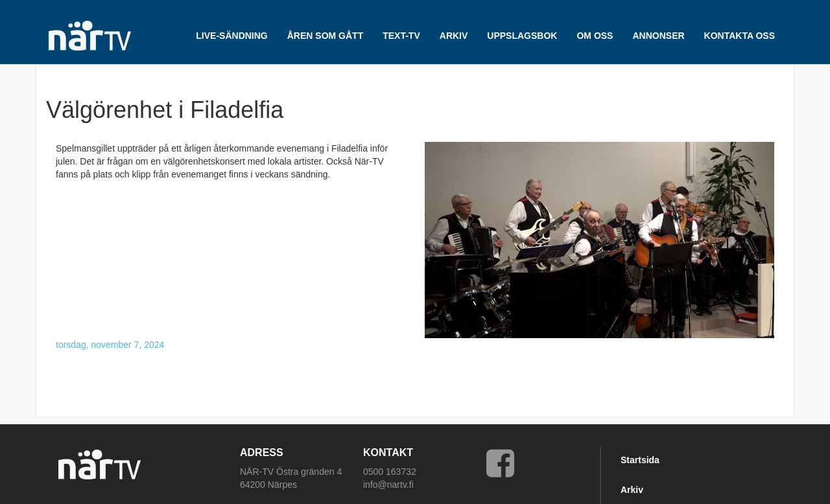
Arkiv (632, 490)
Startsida (640, 460)
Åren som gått (325, 36)
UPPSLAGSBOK (522, 36)
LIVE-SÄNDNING (231, 36)
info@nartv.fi (388, 485)
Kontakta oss (740, 36)
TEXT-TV (401, 36)
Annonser (658, 36)
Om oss (595, 36)
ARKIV (454, 36)
